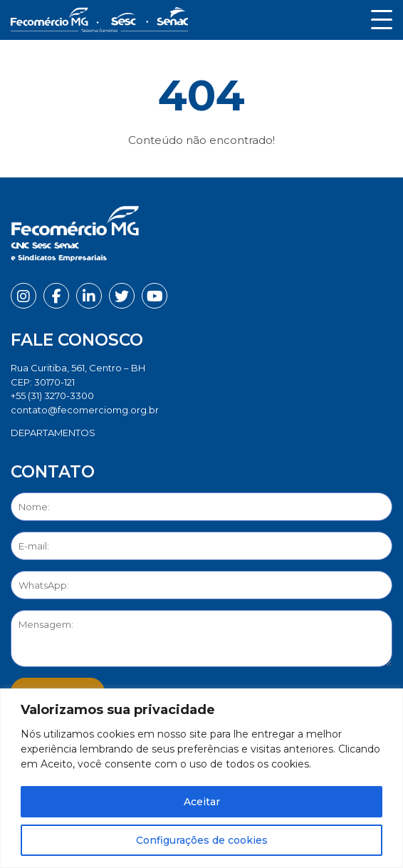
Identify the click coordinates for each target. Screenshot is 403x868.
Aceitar (202, 802)
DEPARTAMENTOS (53, 433)
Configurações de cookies (202, 840)
